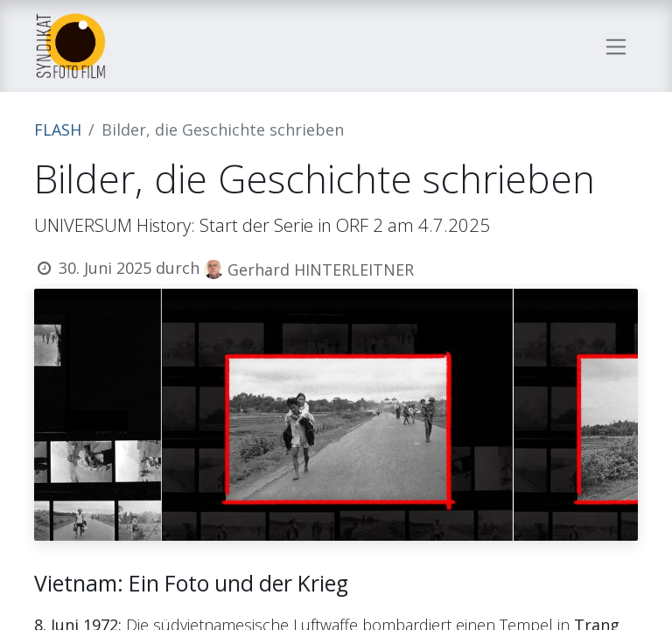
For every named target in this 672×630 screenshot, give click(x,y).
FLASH (58, 129)
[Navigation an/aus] (616, 45)
